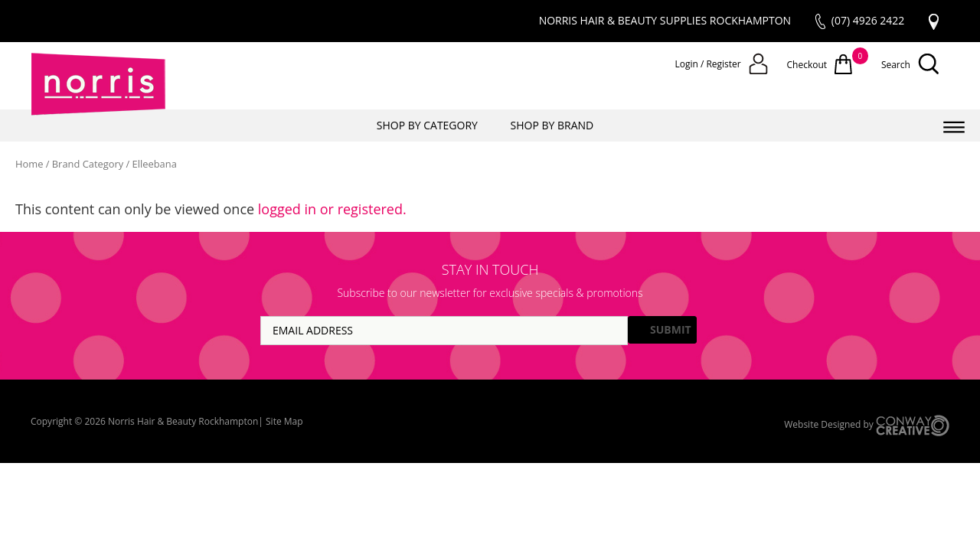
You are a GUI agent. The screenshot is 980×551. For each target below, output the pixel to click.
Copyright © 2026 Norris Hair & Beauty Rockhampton (144, 421)
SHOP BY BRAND (552, 125)
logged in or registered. (332, 209)
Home (29, 164)
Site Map (284, 421)
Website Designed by (867, 425)
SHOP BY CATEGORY (427, 125)
